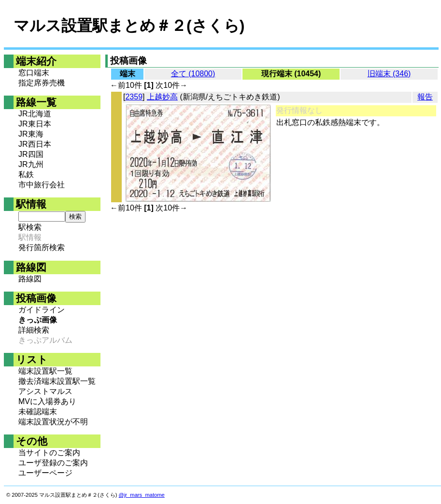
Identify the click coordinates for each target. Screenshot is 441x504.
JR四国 (31, 154)
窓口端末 (34, 73)
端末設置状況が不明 (53, 422)
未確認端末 (38, 412)
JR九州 (31, 164)
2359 (134, 97)
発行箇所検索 (42, 247)
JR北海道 (35, 114)
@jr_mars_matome (142, 495)
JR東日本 (35, 124)
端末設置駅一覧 (45, 371)
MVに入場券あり (47, 401)
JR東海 (31, 134)
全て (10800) (193, 74)
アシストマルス (45, 391)
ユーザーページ (45, 473)
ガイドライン (42, 310)
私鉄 (26, 175)
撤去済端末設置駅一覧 (57, 381)
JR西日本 (35, 144)
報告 (425, 97)
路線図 (30, 279)
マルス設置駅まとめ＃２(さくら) (129, 26)
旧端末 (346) (389, 74)
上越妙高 (162, 97)
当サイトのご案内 (49, 453)
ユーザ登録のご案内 (53, 463)
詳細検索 (34, 330)
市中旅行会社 (42, 185)
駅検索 (30, 227)
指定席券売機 (42, 83)
